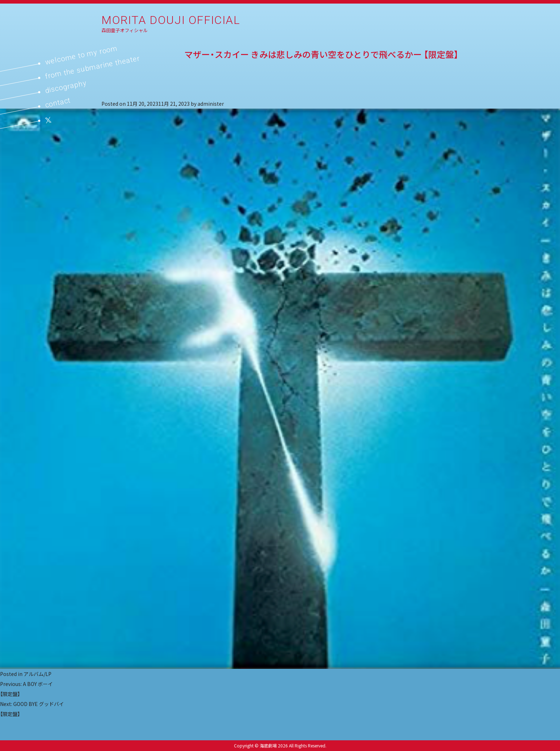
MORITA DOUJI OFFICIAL (171, 20)
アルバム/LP (37, 674)
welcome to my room (81, 55)
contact (58, 102)
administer (211, 104)
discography (66, 87)
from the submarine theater (92, 67)
